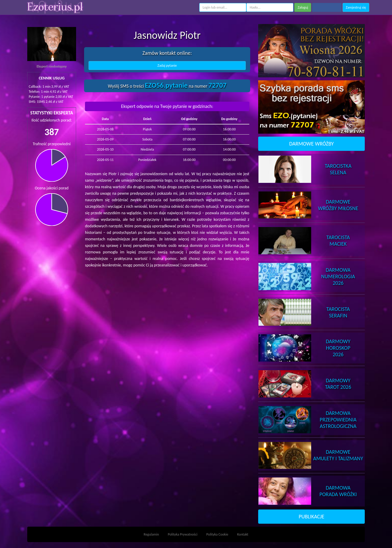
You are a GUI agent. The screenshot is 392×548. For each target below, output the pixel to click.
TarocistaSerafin (338, 312)
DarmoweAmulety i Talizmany (338, 455)
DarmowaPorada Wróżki (338, 491)
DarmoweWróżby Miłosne (338, 205)
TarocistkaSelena (338, 169)
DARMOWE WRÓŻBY (312, 144)
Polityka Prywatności (183, 534)
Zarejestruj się (356, 7)
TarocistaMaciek (338, 241)
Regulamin (151, 534)
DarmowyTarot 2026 (338, 384)
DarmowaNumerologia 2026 (338, 277)
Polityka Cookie (217, 534)
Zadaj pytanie (167, 65)
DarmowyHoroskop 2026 (338, 348)
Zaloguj (303, 7)
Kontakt (243, 534)
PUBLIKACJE (312, 517)
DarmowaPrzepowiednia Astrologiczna (338, 420)
